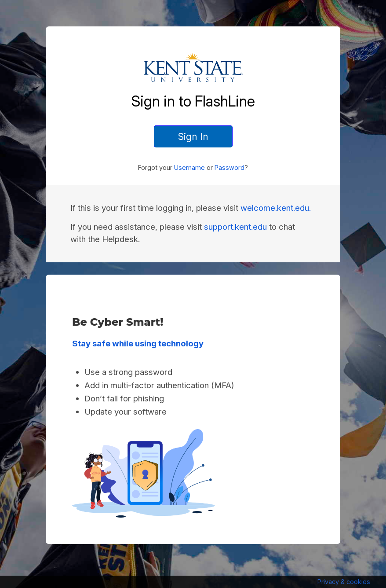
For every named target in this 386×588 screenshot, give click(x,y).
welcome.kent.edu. (276, 208)
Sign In (193, 136)
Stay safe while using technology (138, 344)
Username (189, 167)
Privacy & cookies (344, 582)
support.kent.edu (235, 227)
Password (229, 167)
